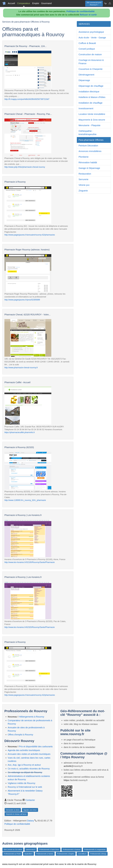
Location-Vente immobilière (92, 114)
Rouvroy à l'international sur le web (25, 787)
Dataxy (31, 821)
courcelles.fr (82, 854)
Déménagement (86, 75)
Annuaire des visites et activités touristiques (29, 754)
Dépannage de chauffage (91, 86)
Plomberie (84, 157)
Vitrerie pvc (84, 185)
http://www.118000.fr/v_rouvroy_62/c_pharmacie (25, 500)
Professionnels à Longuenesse (95, 850)
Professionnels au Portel (12, 854)
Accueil (11, 3)
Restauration (85, 174)
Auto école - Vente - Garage (92, 38)
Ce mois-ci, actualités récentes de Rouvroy (29, 769)
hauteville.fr (28, 854)
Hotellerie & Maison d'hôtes (92, 97)
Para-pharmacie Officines (91, 140)
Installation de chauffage (90, 103)
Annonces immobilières (90, 151)
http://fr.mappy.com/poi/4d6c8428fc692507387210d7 (27, 99)
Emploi (36, 3)
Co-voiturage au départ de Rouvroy (25, 772)
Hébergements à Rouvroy (32, 717)
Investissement (86, 108)
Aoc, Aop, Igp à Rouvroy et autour (24, 765)
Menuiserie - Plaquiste (89, 125)
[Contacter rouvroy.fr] (110, 3)
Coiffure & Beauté (87, 43)
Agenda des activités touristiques (24, 750)
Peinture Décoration (88, 146)
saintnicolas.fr (31, 850)
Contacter (30, 800)
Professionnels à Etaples (66, 854)
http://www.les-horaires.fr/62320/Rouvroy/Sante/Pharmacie (30, 627)
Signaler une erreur (30, 810)
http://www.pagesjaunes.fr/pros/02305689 (22, 300)
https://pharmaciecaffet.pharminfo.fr (20, 432)
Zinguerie (83, 191)
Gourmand (46, 3)
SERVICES (84, 24)
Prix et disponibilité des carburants (36, 747)
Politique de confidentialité (80, 11)
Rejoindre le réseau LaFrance (16, 814)
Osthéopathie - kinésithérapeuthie (88, 133)
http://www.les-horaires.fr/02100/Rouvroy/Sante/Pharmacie (30, 562)
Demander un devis (13, 810)
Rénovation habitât (88, 162)
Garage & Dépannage (89, 168)
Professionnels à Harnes (45, 854)
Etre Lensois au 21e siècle (13, 850)
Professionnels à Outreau (72, 850)
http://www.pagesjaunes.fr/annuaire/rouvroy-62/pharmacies (30, 235)
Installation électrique (89, 92)
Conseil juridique (87, 49)
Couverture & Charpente (91, 69)
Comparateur (24, 3)
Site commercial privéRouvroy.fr (94, 4)
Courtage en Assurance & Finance (91, 62)
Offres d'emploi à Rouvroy (20, 735)
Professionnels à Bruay (98, 854)
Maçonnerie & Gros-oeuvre (92, 120)
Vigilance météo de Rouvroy (22, 783)
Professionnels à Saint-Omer (49, 850)
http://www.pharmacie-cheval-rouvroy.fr (21, 368)
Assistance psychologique (91, 32)
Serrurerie (83, 179)
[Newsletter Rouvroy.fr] (105, 3)
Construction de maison (90, 54)
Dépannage (84, 80)
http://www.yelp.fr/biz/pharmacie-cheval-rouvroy (25, 167)
